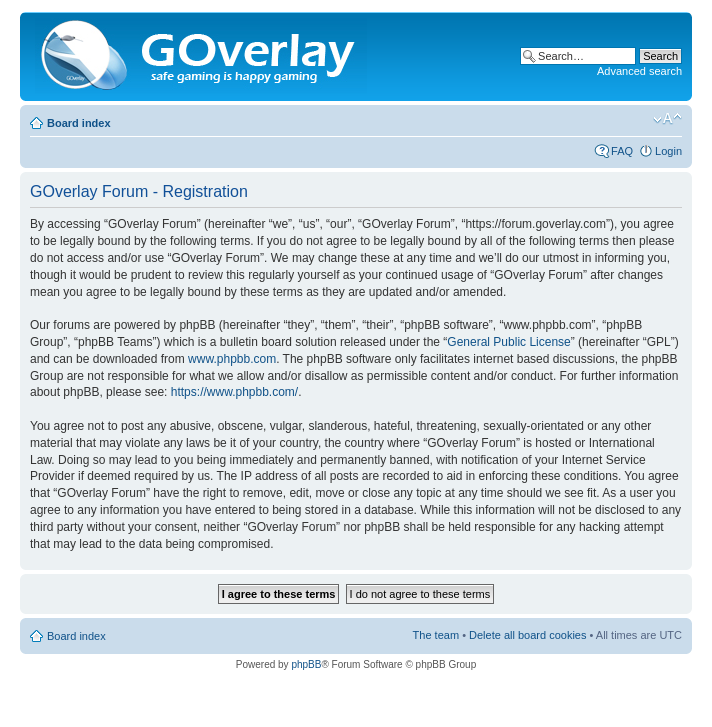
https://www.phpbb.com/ (234, 392)
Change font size (667, 119)
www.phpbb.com (232, 359)
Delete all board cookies (527, 635)
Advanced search (639, 71)
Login (668, 151)
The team (436, 635)
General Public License (508, 342)
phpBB (306, 664)
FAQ (622, 151)
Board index (79, 123)
